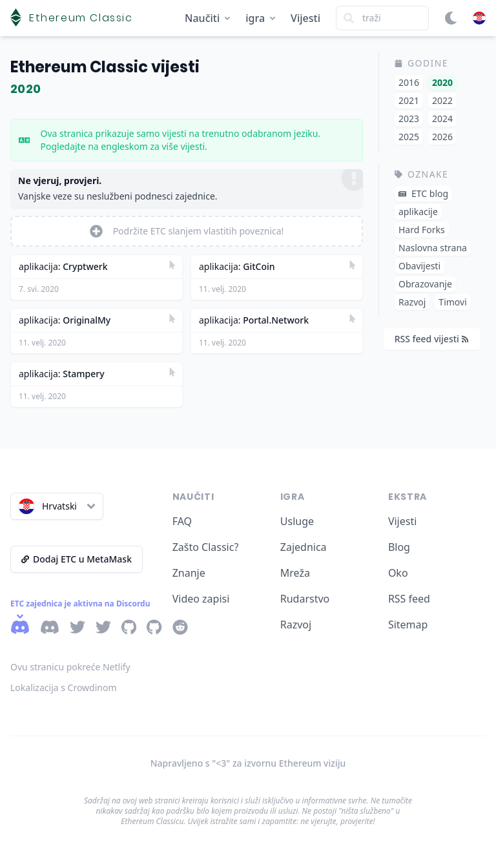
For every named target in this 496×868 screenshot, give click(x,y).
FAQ (182, 521)
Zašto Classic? (206, 547)
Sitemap (408, 625)
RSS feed (409, 599)
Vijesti (305, 18)
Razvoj (296, 625)
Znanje (189, 573)
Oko (398, 573)
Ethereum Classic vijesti (105, 67)
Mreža (295, 573)
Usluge (297, 521)
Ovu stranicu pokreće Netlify (70, 667)
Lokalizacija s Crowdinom (64, 687)
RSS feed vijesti (432, 339)
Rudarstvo (305, 599)
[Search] (382, 18)
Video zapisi (201, 599)
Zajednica (304, 547)
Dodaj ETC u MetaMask (77, 559)
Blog (399, 547)
